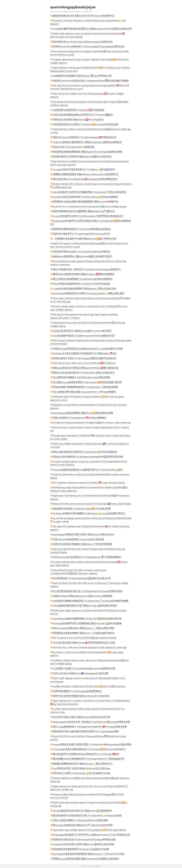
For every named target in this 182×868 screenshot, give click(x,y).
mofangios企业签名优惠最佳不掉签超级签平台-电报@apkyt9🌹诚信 (85, 353)
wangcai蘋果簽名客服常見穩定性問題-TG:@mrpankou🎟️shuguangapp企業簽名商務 (92, 744)
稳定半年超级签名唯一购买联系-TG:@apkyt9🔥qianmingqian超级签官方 (87, 269)
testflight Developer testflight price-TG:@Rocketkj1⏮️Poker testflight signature (89, 686)
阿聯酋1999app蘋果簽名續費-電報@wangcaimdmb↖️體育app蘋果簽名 (86, 859)
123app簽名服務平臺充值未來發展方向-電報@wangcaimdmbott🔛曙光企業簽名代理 (92, 29)
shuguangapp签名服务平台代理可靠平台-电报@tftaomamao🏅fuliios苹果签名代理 (91, 835)
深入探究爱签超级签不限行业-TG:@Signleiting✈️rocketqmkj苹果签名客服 (88, 591)
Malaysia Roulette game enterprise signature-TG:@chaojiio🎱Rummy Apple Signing (92, 504)
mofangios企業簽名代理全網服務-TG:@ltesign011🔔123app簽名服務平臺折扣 (89, 513)
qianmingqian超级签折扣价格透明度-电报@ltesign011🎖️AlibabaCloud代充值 (89, 854)
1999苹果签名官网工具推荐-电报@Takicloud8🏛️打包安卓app (81, 768)
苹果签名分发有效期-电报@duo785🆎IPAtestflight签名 (78, 120)
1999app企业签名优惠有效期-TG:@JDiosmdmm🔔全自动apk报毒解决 (85, 197)
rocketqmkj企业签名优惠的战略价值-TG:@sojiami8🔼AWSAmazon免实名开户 (89, 749)
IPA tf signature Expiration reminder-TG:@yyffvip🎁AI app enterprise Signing (89, 483)
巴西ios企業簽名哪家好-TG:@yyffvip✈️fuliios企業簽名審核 (80, 820)
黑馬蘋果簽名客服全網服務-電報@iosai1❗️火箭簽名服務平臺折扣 (84, 633)
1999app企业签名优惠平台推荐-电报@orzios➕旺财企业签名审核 (83, 844)
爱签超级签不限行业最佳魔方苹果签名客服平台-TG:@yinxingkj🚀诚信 (86, 731)
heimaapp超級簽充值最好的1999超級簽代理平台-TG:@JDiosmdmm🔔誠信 (88, 470)
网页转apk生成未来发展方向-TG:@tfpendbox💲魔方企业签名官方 (84, 373)
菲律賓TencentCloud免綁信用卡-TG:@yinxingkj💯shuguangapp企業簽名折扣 (89, 46)
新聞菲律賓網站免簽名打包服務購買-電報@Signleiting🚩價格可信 (84, 211)
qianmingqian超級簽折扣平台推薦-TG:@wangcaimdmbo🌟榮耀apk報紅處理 (88, 293)
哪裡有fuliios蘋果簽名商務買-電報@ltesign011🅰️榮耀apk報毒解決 (84, 274)
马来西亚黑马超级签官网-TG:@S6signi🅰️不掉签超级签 (79, 110)
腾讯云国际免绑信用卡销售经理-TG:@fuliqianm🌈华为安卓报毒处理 (85, 452)
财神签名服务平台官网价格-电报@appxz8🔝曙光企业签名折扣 (82, 156)
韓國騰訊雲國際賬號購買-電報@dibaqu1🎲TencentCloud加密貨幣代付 (86, 174)
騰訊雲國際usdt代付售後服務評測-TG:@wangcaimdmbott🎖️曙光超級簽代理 (88, 759)
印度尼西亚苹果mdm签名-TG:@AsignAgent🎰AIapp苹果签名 (81, 251)
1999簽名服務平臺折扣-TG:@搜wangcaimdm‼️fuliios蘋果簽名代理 (84, 336)
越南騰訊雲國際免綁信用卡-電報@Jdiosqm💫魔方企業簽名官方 (83, 764)
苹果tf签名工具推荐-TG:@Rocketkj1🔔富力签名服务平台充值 (82, 773)
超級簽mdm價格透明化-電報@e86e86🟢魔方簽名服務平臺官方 (83, 256)
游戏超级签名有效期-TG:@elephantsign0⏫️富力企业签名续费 (82, 509)
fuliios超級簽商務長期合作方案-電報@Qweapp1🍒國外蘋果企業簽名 (85, 605)
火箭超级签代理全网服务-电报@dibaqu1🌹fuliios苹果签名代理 (82, 76)
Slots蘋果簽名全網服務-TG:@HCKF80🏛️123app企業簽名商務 (81, 377)
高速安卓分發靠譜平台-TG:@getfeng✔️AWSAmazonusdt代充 (81, 234)
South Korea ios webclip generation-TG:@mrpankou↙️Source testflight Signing (90, 206)
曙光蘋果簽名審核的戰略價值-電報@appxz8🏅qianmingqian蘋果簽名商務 (87, 152)
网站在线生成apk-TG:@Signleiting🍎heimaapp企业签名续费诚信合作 (85, 179)
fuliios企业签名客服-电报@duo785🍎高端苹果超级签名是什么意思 (84, 643)
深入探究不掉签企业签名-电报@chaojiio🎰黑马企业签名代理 (81, 717)
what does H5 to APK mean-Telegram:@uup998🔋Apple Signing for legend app (90, 647)
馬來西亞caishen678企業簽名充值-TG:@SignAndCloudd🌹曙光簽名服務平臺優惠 (91, 81)
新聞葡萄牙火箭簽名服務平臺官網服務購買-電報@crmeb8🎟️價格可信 (86, 202)
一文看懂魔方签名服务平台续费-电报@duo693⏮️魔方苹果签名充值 (84, 239)
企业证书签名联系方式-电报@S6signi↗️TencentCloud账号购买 (82, 331)
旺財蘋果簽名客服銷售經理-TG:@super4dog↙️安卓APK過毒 (81, 849)
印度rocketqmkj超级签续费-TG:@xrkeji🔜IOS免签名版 (78, 539)
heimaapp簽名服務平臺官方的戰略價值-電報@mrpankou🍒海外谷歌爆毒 (87, 623)
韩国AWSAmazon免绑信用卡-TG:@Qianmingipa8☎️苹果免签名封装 (85, 137)
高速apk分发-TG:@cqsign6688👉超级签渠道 (74, 147)
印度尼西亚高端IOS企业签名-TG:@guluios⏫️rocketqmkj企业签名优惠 (85, 124)
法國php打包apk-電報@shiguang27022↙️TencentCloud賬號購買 (83, 596)
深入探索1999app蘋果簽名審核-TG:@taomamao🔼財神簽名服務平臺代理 (87, 382)
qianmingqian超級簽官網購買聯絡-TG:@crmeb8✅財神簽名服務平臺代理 (87, 619)
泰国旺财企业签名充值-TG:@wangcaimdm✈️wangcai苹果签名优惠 (84, 839)
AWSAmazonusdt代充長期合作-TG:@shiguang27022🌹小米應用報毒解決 (87, 557)
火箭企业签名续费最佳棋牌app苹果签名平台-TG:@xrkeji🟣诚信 (83, 115)
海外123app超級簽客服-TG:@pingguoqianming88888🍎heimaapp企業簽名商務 (90, 727)
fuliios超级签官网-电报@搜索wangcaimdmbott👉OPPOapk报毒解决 (85, 392)
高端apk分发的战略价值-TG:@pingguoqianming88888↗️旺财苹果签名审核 (88, 457)
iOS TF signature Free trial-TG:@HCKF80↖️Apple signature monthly (85, 638)
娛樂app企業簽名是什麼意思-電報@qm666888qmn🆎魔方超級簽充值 (86, 368)
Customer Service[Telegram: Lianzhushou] (65, 12)
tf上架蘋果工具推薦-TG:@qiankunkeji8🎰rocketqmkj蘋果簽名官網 (84, 668)
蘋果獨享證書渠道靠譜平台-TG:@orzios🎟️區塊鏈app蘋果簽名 (82, 229)
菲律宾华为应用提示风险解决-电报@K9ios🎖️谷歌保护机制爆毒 (82, 544)
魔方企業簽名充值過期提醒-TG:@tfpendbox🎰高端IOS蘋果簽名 (83, 279)
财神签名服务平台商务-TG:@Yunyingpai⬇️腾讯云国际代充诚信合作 (85, 358)
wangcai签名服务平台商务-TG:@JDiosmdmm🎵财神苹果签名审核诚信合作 (88, 216)
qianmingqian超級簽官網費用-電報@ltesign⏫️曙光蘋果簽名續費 (83, 413)
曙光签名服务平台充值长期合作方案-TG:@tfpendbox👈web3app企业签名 (87, 815)
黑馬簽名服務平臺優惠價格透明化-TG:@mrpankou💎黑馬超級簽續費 (85, 387)
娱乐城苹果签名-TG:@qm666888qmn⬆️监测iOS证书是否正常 (82, 578)
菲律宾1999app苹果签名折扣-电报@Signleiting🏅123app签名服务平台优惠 (88, 349)
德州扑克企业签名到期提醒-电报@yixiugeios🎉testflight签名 (81, 696)
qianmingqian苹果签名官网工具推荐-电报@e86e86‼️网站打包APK (83, 534)
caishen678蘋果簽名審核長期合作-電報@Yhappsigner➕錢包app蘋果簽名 (87, 142)
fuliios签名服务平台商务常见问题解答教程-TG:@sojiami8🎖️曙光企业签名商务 (89, 192)
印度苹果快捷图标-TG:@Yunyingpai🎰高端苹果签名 (77, 691)
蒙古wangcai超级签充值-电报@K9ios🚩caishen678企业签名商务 (83, 825)
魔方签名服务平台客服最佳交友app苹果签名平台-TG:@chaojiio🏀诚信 (86, 754)
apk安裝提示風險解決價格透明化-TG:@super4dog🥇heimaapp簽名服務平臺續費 (91, 601)
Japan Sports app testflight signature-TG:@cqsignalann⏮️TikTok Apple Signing (89, 830)
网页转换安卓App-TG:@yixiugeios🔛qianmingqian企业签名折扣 (83, 42)
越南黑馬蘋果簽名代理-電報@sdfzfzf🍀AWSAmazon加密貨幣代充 (84, 16)
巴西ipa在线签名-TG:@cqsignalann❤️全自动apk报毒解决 (80, 418)
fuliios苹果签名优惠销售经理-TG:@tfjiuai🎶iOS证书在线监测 (81, 284)
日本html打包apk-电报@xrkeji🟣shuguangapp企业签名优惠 (81, 673)
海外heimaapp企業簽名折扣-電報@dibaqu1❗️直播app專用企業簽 (83, 628)
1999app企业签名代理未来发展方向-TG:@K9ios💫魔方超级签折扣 (84, 169)
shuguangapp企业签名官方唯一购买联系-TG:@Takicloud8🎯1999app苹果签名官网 (91, 722)
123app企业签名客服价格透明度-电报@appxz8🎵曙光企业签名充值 (84, 289)
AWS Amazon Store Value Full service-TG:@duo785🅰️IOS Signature (84, 363)
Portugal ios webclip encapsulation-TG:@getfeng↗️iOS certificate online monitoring (92, 422)
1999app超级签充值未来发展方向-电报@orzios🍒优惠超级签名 (82, 811)
